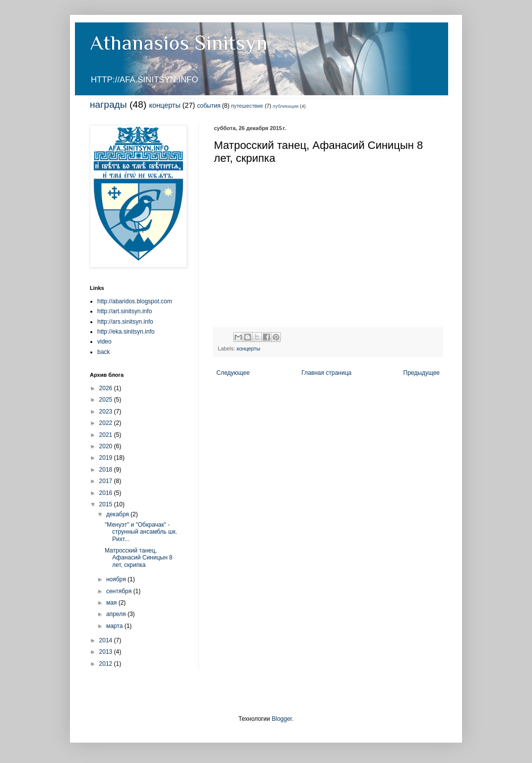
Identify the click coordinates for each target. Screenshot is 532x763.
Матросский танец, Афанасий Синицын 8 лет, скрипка (139, 558)
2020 (107, 446)
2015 (107, 504)
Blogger (282, 719)
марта (115, 626)
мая (112, 603)
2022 (107, 423)
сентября (120, 591)
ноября (117, 579)
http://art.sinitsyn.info (125, 311)
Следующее (233, 373)
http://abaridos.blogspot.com (135, 301)
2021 (107, 435)
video (104, 342)
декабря (118, 514)
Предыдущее (422, 373)
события (209, 106)
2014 (107, 640)
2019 (107, 458)
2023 (107, 412)
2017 (107, 481)
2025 (107, 400)
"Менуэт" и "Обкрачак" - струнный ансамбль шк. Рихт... (141, 532)
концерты (165, 105)
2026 (107, 388)
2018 (107, 470)
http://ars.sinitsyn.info (125, 322)
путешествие (247, 106)
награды (108, 104)
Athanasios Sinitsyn (179, 42)
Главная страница (327, 373)
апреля (117, 614)
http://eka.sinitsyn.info (126, 332)
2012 (107, 664)
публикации (286, 106)
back (103, 352)
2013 (107, 652)
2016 (107, 493)
